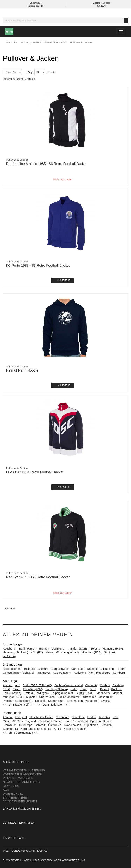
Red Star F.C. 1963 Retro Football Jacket (38, 577)
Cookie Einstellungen (20, 801)
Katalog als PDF (36, 6)
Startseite (12, 42)
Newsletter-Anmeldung (21, 782)
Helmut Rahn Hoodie (22, 370)
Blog (6, 860)
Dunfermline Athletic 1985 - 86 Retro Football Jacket (46, 164)
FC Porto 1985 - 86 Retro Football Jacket (38, 266)
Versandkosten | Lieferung (24, 770)
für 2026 (101, 6)
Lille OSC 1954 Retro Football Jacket (35, 472)
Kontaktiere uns (73, 860)
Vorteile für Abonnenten (22, 774)
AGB (6, 790)
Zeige (31, 72)
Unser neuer (36, 3)
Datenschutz (13, 794)
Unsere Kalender (101, 3)
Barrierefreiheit (16, 798)
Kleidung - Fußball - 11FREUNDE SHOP (44, 42)
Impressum (11, 786)
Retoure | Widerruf (18, 778)
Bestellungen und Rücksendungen (36, 860)
